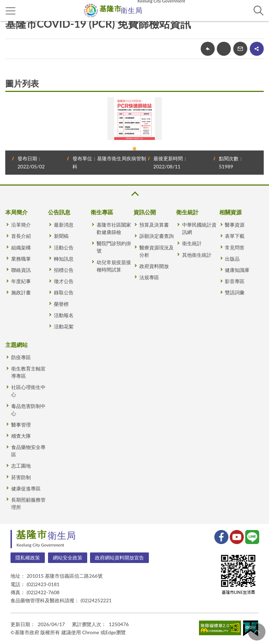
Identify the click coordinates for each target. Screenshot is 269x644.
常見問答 (235, 247)
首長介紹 (21, 236)
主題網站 (16, 345)
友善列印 (224, 49)
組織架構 (21, 247)
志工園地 (21, 466)
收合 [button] (134, 194)
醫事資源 (235, 225)
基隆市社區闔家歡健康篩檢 (114, 228)
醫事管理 (21, 425)
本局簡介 (16, 212)
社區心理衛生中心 (28, 391)
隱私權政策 (28, 558)
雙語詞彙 (235, 292)
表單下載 (235, 236)
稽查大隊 (21, 436)
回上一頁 (208, 49)
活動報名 (64, 315)
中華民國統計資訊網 (199, 228)
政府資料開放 (154, 266)
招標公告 (64, 270)
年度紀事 (21, 281)
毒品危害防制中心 (28, 410)
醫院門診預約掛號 (114, 247)
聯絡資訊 (21, 270)
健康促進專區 (26, 488)
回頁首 (257, 632)
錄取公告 (64, 292)
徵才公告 (64, 281)
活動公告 (64, 247)
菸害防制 (21, 477)
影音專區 (235, 281)
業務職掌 (21, 259)
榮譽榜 (61, 304)
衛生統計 (187, 212)
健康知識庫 (237, 270)
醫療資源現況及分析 (157, 251)
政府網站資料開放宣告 (119, 558)
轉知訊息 (64, 259)
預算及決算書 (154, 225)
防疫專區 (21, 357)
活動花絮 (64, 326)
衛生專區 (102, 212)
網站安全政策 (68, 558)
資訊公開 (145, 212)
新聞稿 (61, 236)
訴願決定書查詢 (157, 236)
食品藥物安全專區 (28, 451)
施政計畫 (21, 292)
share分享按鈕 (257, 49)
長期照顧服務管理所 (28, 503)
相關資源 (230, 212)
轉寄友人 (240, 49)
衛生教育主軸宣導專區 (28, 372)
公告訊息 (59, 212)
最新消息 (64, 225)
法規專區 (149, 277)
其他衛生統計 (197, 255)
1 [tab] (134, 149)
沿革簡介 (21, 225)
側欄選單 (11, 11)
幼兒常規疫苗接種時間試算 (114, 266)
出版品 (232, 259)
